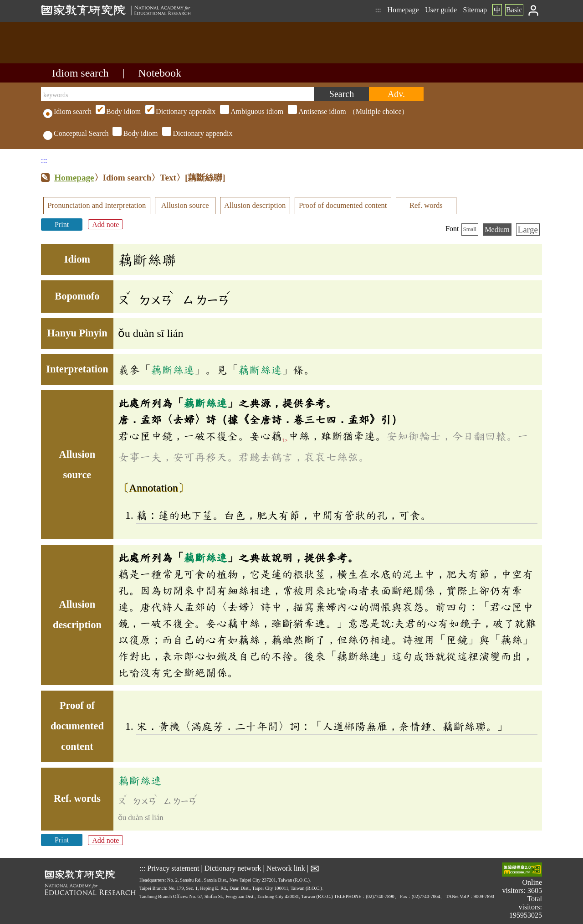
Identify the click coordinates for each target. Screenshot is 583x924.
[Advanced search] (396, 94)
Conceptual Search (76, 133)
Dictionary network (233, 868)
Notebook (160, 73)
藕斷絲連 (173, 370)
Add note (105, 225)
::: (378, 10)
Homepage (403, 10)
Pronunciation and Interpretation (97, 205)
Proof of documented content (343, 205)
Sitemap (475, 10)
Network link (286, 868)
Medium (497, 230)
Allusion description (255, 205)
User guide (441, 10)
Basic (514, 10)
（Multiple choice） (251, 111)
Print (62, 225)
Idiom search (80, 73)
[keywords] (178, 94)
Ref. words (426, 205)
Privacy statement (173, 868)
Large (528, 230)
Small (470, 229)
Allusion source (185, 205)
